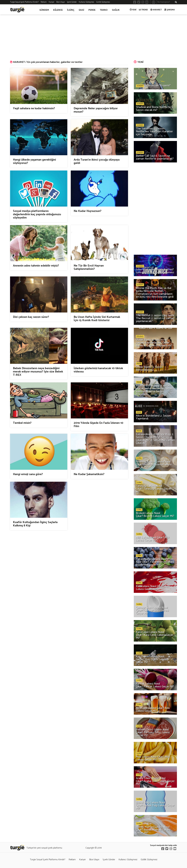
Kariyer (51, 2)
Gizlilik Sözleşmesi (103, 2)
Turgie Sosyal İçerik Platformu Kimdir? (24, 2)
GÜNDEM (44, 10)
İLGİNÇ (71, 10)
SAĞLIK (116, 10)
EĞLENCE (58, 10)
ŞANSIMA (170, 10)
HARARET (156, 10)
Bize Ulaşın (61, 2)
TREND (143, 10)
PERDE (92, 10)
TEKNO (104, 10)
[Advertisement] (93, 37)
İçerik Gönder (72, 2)
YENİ (133, 10)
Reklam (44, 2)
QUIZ (81, 10)
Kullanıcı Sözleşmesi (86, 2)
